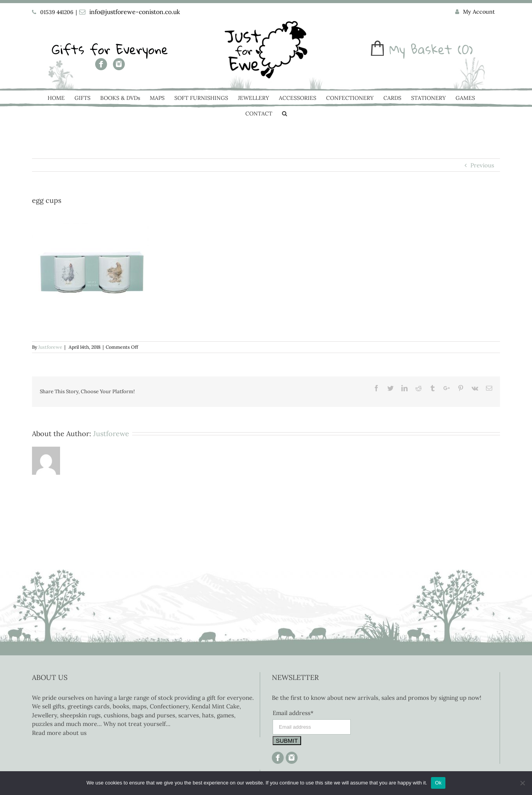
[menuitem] (475, 12)
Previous (482, 165)
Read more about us (59, 733)
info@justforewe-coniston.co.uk (135, 12)
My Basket (421, 49)
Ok (438, 783)
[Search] (285, 114)
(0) (465, 49)
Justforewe (50, 347)
